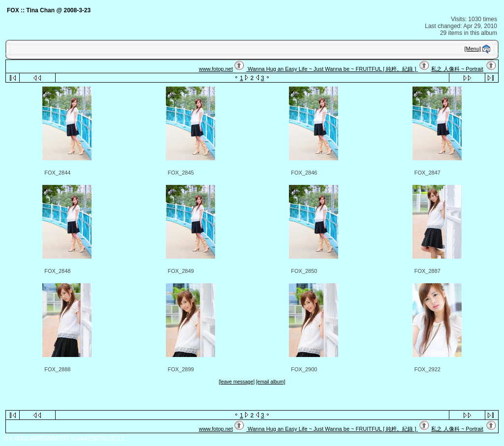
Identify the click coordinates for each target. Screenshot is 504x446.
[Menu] (473, 49)
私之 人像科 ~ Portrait (457, 69)
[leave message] (236, 382)
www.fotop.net (216, 69)
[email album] (270, 382)
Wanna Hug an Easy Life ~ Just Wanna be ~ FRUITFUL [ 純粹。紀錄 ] (332, 69)
